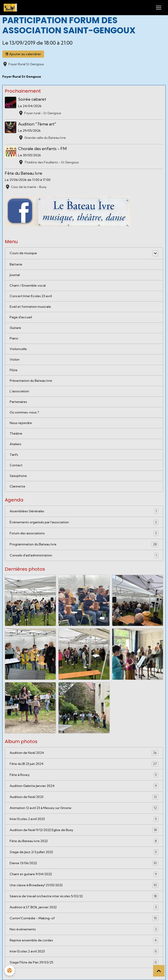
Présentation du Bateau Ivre (31, 381)
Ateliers (15, 444)
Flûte (14, 370)
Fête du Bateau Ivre (24, 173)
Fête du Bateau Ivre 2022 (84, 841)
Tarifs (14, 455)
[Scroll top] (159, 971)
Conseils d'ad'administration (84, 555)
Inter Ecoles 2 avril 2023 (84, 819)
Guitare (15, 328)
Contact (16, 465)
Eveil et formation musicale (30, 307)
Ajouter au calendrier (23, 54)
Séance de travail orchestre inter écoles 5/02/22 (84, 896)
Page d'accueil (21, 317)
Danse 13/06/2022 (84, 863)
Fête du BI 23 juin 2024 (84, 764)
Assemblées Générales (84, 511)
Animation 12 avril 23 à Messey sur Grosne (84, 808)
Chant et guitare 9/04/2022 (84, 874)
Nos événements (84, 929)
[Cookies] (10, 970)
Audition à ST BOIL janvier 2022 (84, 907)
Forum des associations (84, 533)
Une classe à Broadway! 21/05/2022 (84, 885)
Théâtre (16, 433)
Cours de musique (23, 253)
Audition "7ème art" (37, 124)
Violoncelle (18, 349)
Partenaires (18, 402)
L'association (19, 391)
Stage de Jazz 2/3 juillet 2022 (84, 852)
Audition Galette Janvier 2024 (84, 786)
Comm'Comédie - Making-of (84, 918)
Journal (15, 275)
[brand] (11, 8)
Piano (14, 338)
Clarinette (17, 486)
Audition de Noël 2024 (84, 753)
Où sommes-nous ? (24, 412)
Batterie (16, 264)
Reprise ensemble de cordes (84, 940)
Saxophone (18, 476)
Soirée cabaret (32, 99)
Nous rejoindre (21, 423)
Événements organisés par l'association (84, 522)
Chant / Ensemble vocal (28, 285)
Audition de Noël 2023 (84, 797)
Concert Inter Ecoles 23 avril (31, 296)
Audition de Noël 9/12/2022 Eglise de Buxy (84, 830)
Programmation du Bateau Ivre (84, 544)
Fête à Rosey (84, 775)
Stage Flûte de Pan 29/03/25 (84, 962)
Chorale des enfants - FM (42, 149)
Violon (15, 359)
